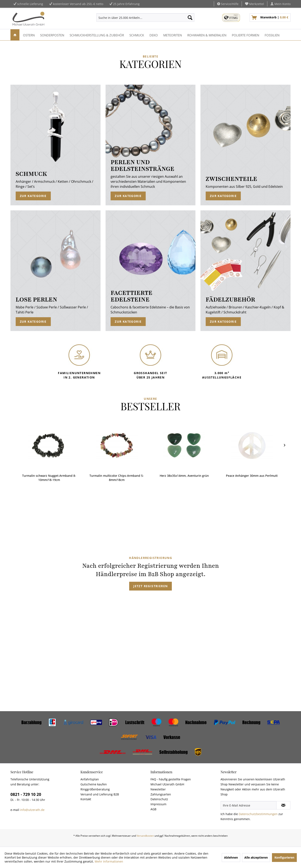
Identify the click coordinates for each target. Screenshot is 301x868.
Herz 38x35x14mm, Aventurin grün (117, 476)
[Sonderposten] (52, 35)
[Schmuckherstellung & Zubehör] (97, 35)
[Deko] (154, 35)
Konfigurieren (284, 857)
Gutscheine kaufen (94, 784)
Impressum (158, 804)
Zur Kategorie (33, 196)
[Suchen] (190, 18)
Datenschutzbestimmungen (258, 814)
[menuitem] (255, 4)
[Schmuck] (137, 35)
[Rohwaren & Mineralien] (207, 35)
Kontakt (86, 799)
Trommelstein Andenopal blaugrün (252, 476)
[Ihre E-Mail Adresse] (249, 805)
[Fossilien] (272, 35)
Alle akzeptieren (256, 857)
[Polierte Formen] (246, 35)
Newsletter (158, 789)
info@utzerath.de (32, 810)
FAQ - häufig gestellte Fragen (171, 779)
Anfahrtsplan (90, 779)
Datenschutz (159, 799)
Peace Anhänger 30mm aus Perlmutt (184, 476)
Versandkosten (145, 836)
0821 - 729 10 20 (26, 794)
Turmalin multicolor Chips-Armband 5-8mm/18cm (49, 478)
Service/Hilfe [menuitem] (228, 4)
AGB (153, 809)
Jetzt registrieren (150, 586)
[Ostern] (29, 35)
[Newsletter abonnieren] (283, 805)
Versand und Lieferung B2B (100, 794)
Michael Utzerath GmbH (167, 784)
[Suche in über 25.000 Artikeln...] (145, 18)
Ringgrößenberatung (95, 789)
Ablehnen (231, 857)
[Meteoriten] (173, 35)
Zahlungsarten (161, 794)
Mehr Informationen (109, 861)
